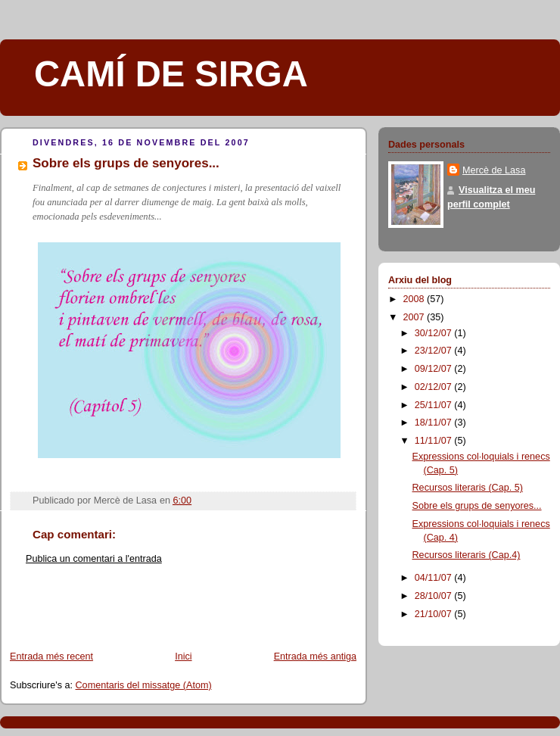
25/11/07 (435, 405)
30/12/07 (435, 333)
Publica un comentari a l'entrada (94, 559)
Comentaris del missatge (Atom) (144, 685)
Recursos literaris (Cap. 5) (468, 488)
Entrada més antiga (315, 656)
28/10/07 (435, 596)
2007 (415, 317)
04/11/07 (435, 578)
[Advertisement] (89, 613)
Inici (183, 656)
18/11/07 (435, 423)
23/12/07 (435, 351)
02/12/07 (435, 387)
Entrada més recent (51, 656)
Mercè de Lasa (494, 170)
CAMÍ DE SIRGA (171, 74)
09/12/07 (435, 369)
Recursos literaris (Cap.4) (467, 555)
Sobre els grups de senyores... (477, 506)
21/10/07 (435, 614)
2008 (415, 299)
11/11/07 (435, 441)
